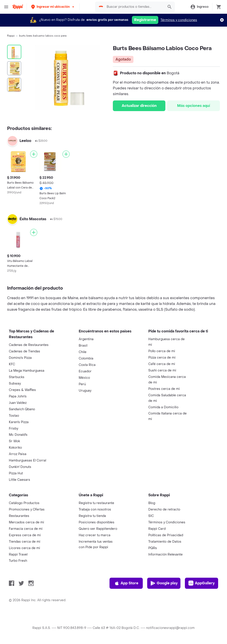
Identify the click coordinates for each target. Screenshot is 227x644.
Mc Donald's (18, 435)
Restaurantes (19, 516)
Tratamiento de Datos (165, 542)
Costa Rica (87, 365)
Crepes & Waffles (22, 390)
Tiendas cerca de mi (25, 542)
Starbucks (17, 377)
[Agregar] (34, 154)
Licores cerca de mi (24, 548)
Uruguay (85, 391)
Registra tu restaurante (96, 503)
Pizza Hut (16, 473)
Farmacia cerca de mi (26, 529)
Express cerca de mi (25, 535)
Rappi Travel (18, 555)
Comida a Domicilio (163, 407)
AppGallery (202, 583)
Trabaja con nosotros (95, 510)
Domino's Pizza (20, 358)
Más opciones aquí (194, 106)
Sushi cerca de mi (162, 370)
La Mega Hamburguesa (27, 371)
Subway (15, 384)
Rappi (11, 36)
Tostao (14, 416)
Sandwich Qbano (22, 409)
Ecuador (85, 371)
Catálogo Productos (24, 503)
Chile (83, 352)
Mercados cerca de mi (26, 522)
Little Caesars (20, 480)
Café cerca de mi (162, 364)
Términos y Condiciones (167, 522)
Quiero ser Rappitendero (98, 529)
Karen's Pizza (19, 422)
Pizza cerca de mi (162, 358)
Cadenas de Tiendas (24, 351)
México (84, 378)
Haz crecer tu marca (95, 535)
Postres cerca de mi (164, 389)
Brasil (83, 346)
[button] (53, 7)
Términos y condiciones (179, 20)
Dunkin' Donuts (20, 467)
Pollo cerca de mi (162, 351)
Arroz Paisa (18, 454)
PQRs (153, 548)
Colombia (86, 358)
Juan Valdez (18, 403)
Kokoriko (15, 448)
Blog (152, 503)
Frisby (14, 429)
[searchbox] (134, 7)
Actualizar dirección (139, 106)
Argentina (86, 339)
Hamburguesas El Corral (27, 460)
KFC (12, 364)
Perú (82, 384)
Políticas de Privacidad (166, 535)
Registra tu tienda (92, 516)
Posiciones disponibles (97, 522)
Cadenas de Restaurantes (29, 345)
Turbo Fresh (18, 561)
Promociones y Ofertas (27, 510)
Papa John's (18, 396)
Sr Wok (14, 441)
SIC (151, 516)
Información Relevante (165, 555)
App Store (126, 583)
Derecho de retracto (164, 510)
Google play (164, 583)
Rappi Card (157, 529)
